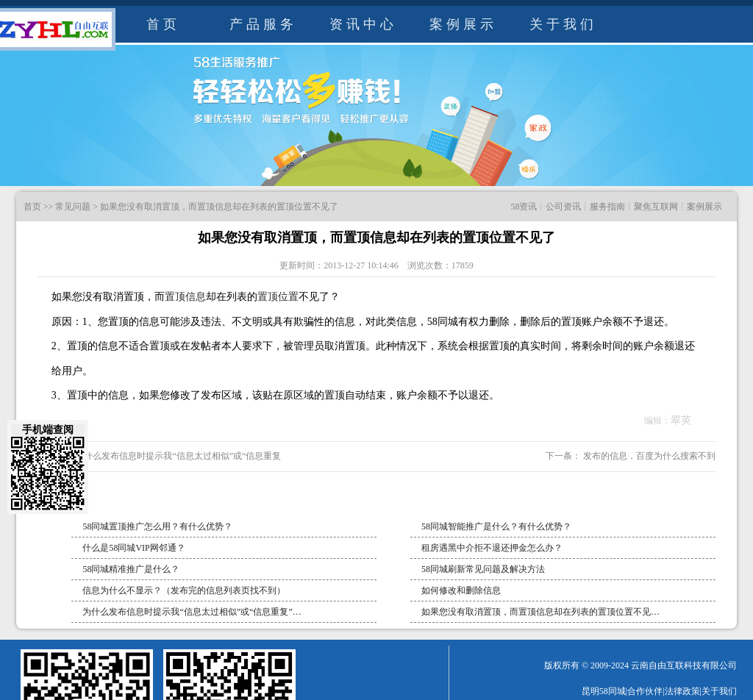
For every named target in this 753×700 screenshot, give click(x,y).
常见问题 (73, 207)
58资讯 (524, 207)
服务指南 (607, 207)
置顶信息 (185, 297)
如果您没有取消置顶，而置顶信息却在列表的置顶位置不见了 (219, 207)
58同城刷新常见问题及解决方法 (483, 569)
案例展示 (463, 24)
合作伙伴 (645, 691)
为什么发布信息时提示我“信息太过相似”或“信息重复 (177, 456)
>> (49, 207)
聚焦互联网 (656, 207)
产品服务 (263, 24)
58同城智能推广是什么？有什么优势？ (496, 526)
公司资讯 (563, 207)
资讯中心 (363, 24)
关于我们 (563, 24)
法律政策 (682, 691)
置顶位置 (278, 297)
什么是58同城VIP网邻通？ (133, 548)
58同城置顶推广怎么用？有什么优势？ (157, 526)
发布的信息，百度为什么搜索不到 (648, 456)
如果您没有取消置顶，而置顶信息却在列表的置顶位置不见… (540, 612)
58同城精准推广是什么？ (131, 569)
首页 (163, 24)
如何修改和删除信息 (461, 590)
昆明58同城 (604, 691)
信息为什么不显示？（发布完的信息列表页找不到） (184, 590)
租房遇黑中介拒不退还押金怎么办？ (492, 548)
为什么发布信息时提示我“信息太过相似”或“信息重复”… (192, 612)
